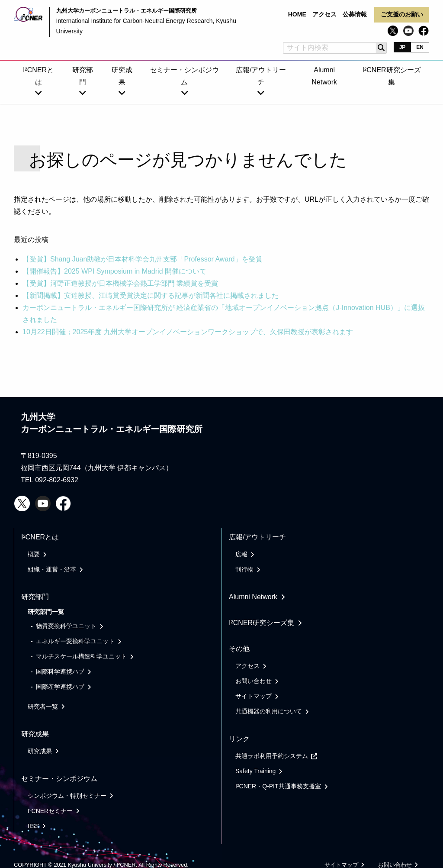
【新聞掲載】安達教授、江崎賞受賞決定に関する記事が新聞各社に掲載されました (151, 295)
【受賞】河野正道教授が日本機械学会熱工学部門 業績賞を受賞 (120, 283)
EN (420, 47)
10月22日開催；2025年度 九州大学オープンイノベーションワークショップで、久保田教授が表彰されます (188, 332)
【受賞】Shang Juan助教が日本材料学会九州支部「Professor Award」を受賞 (143, 259)
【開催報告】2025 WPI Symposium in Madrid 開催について (114, 271)
